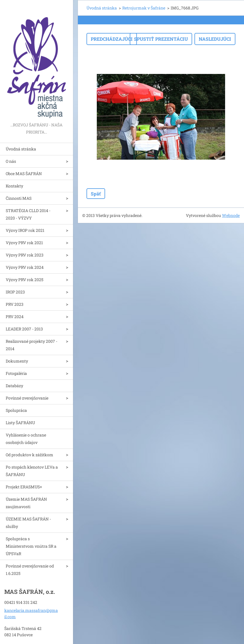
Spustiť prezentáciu (161, 39)
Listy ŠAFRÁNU (20, 423)
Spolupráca (16, 410)
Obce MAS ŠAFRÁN (24, 174)
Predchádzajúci (112, 39)
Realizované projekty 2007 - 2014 (32, 345)
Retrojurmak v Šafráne (144, 8)
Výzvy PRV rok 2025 (24, 280)
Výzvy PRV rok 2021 (24, 243)
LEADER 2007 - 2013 (24, 329)
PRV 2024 (15, 317)
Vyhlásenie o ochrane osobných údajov (26, 439)
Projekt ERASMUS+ (24, 487)
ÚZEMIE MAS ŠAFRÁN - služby (28, 523)
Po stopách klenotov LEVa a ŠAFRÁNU (32, 471)
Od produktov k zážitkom (29, 455)
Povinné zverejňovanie (27, 398)
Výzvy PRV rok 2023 (25, 255)
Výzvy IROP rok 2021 (25, 230)
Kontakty (14, 186)
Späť (96, 194)
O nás (11, 161)
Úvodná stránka (21, 149)
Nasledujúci (215, 39)
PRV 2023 (15, 304)
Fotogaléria (16, 373)
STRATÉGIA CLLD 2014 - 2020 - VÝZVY (28, 214)
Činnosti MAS (19, 198)
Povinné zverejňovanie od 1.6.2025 (30, 570)
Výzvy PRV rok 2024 (25, 267)
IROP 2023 (15, 292)
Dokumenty (17, 361)
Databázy (14, 386)
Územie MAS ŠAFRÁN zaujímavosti (26, 503)
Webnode (231, 215)
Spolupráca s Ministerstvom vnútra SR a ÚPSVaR (31, 546)
